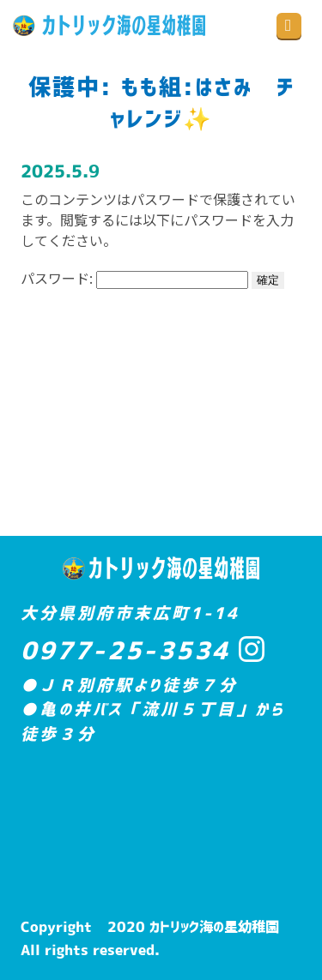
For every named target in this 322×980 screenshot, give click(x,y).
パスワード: (134, 278)
